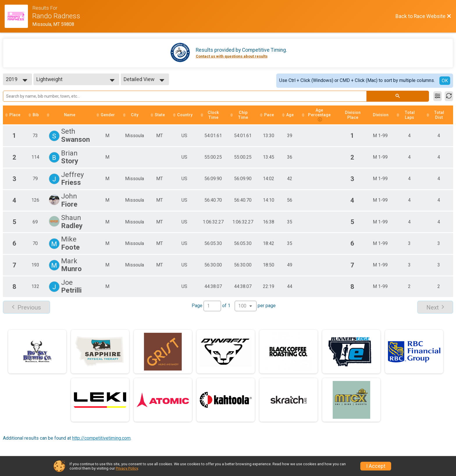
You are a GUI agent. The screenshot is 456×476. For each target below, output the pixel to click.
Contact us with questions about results (232, 56)
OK (445, 81)
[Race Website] (18, 16)
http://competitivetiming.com (101, 438)
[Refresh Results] (449, 96)
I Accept (376, 466)
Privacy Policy (127, 468)
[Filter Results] (438, 96)
